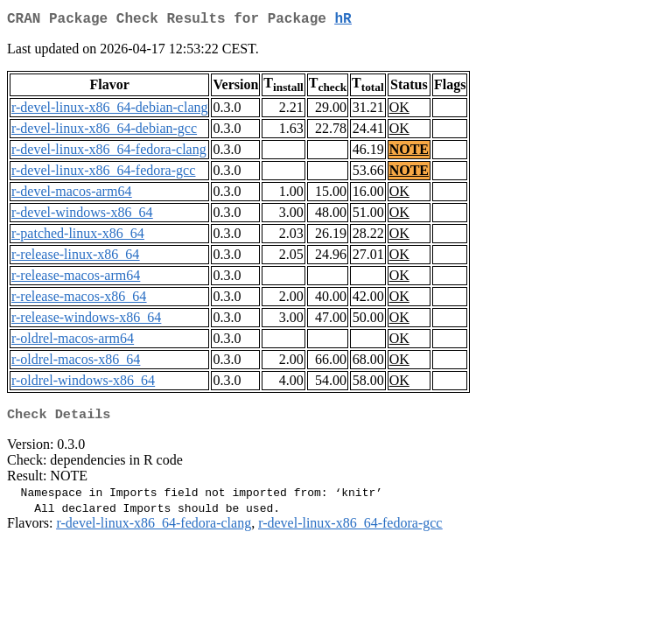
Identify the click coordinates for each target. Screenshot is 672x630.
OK (399, 111)
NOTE (409, 153)
